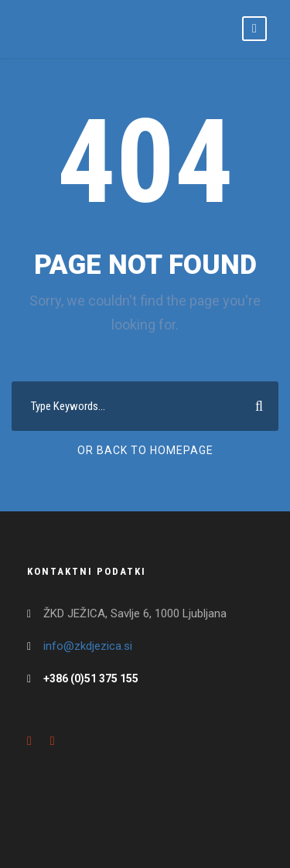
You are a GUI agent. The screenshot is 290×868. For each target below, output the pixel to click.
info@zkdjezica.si (88, 646)
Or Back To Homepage (145, 450)
